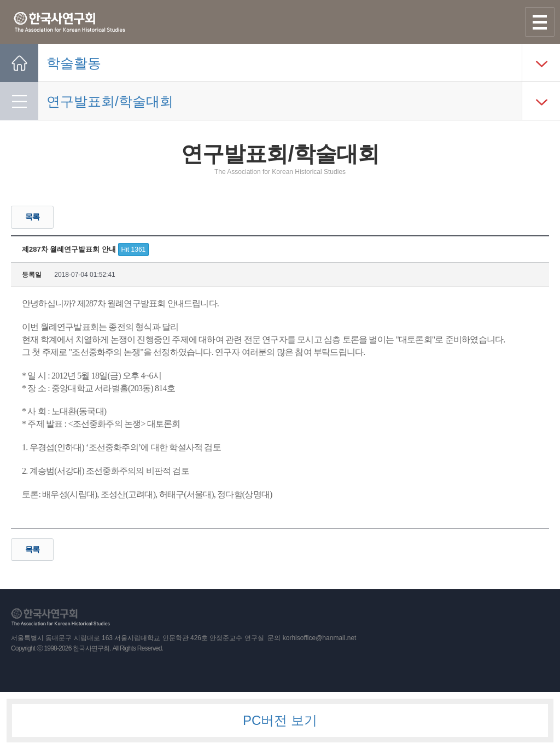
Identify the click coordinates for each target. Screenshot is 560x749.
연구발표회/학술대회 (110, 101)
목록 (32, 217)
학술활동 (74, 63)
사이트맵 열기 (540, 22)
